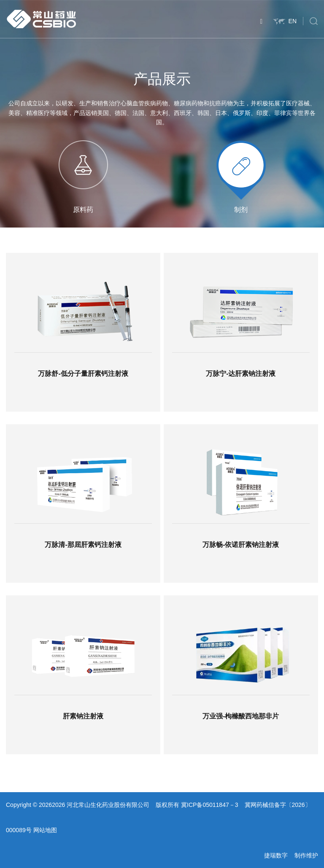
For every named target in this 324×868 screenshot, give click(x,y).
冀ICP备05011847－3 (209, 805)
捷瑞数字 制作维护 (291, 855)
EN (285, 21)
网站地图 (45, 830)
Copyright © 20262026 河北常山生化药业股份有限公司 (78, 805)
